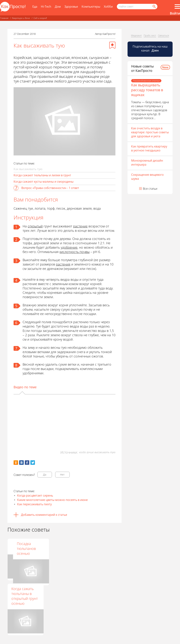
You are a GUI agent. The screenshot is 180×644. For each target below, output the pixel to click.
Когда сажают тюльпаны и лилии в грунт (42, 175)
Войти (175, 13)
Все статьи (150, 189)
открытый (35, 226)
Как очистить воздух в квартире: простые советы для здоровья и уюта (150, 132)
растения (63, 264)
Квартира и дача (21, 18)
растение (80, 226)
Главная (4, 18)
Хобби (108, 7)
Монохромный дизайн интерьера (147, 162)
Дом (58, 7)
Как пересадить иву (25, 546)
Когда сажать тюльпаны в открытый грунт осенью (25, 596)
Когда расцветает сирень (35, 495)
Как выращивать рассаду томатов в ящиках (147, 90)
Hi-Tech (46, 7)
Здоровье (71, 7)
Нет (62, 475)
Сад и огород (40, 18)
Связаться (163, 35)
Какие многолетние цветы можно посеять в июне (52, 500)
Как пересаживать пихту (34, 504)
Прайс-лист (150, 35)
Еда (35, 7)
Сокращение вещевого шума (147, 177)
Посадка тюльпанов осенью (97, 549)
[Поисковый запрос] (137, 7)
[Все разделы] (177, 7)
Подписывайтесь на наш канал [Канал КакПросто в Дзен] (150, 48)
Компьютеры (91, 7)
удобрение (69, 247)
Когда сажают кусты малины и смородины (44, 182)
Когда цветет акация (61, 546)
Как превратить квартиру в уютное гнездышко (149, 148)
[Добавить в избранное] (112, 45)
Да (45, 475)
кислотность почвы (75, 252)
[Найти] (154, 7)
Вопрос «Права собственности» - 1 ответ (50, 188)
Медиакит (136, 35)
